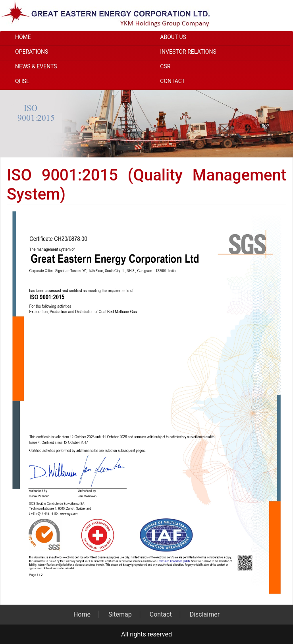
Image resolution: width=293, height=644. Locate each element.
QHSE (22, 81)
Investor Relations (188, 52)
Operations (32, 52)
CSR (165, 66)
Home (23, 37)
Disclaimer (205, 614)
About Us (173, 37)
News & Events (36, 66)
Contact (173, 81)
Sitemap (120, 614)
